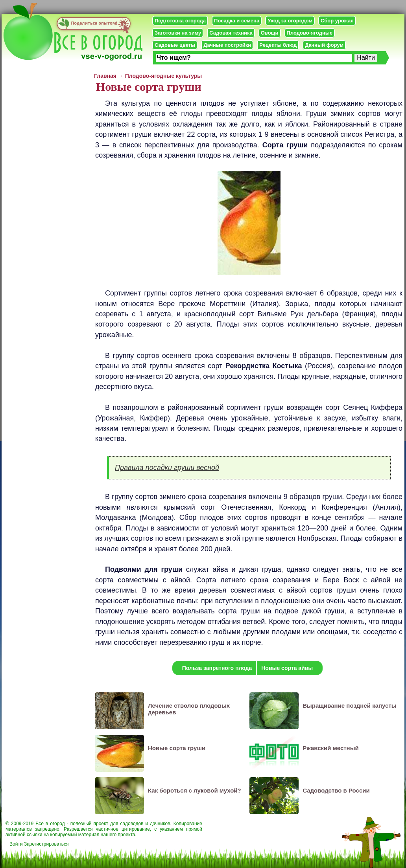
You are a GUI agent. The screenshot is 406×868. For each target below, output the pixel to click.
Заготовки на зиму (178, 33)
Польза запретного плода (217, 668)
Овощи (270, 33)
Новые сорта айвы (287, 668)
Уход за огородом (290, 21)
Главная (105, 76)
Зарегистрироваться (46, 844)
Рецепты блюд (278, 45)
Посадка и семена (237, 21)
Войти (16, 844)
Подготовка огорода (180, 21)
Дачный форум (324, 45)
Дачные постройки (227, 45)
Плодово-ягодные (310, 33)
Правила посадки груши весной (167, 468)
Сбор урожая (337, 21)
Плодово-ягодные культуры (164, 76)
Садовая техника (231, 33)
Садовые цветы (175, 45)
